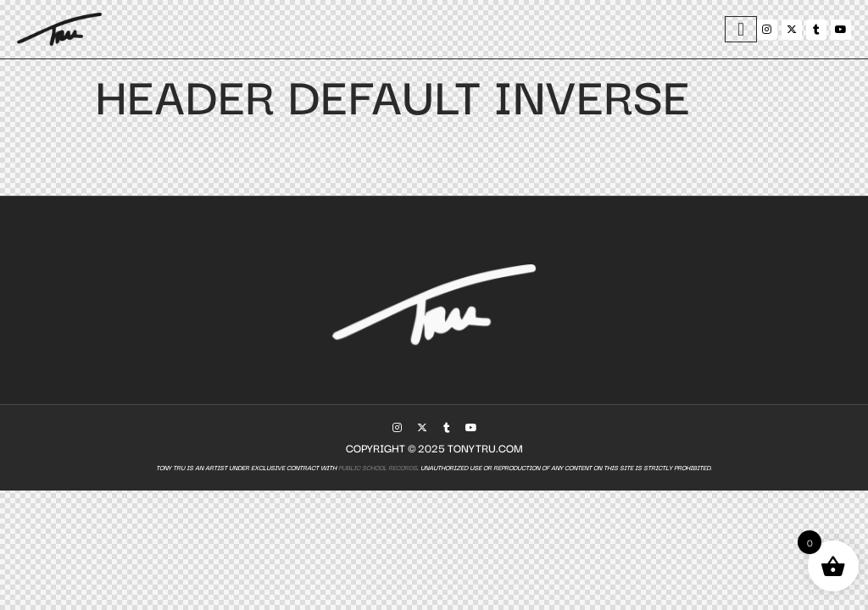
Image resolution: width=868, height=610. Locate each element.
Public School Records (377, 467)
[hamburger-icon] (741, 29)
